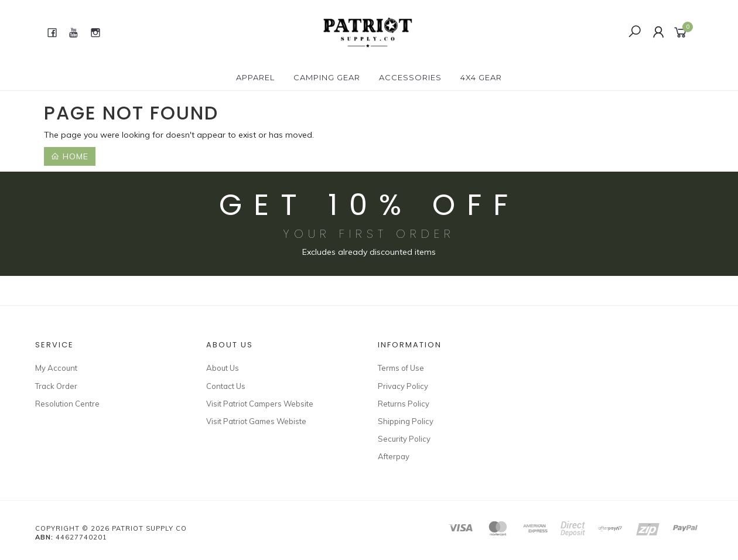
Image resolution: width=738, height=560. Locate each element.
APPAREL (255, 77)
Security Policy (404, 439)
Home (70, 156)
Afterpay (394, 456)
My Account (56, 368)
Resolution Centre (67, 404)
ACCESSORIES (410, 77)
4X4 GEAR (481, 77)
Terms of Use (401, 368)
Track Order (56, 386)
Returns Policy (404, 404)
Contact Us (226, 386)
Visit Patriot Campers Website (260, 404)
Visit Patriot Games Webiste (256, 421)
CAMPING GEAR (327, 77)
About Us (223, 368)
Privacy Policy (403, 386)
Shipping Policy (406, 421)
